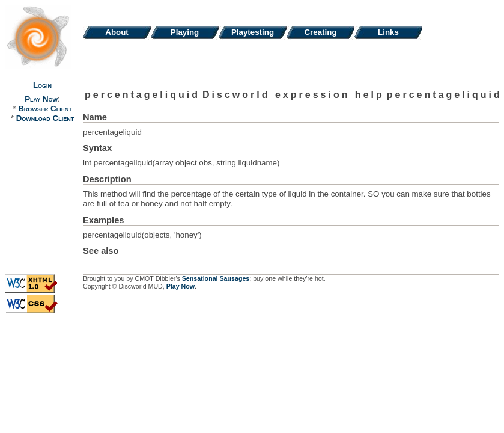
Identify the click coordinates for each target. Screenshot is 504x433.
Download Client (45, 118)
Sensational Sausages (216, 278)
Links (388, 32)
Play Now (41, 99)
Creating (320, 32)
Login (42, 85)
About (117, 32)
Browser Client (45, 109)
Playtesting (253, 32)
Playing (185, 32)
